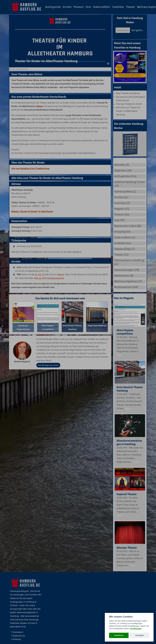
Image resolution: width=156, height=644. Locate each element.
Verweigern (140, 635)
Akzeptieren (119, 635)
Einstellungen (136, 629)
